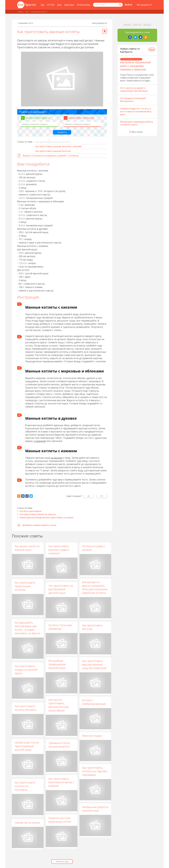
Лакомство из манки (27, 823)
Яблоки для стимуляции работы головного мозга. (137, 123)
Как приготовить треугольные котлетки (25, 586)
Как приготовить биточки (93, 628)
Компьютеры (84, 5)
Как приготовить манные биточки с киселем (58, 146)
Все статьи (137, 132)
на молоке (57, 458)
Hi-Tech (51, 5)
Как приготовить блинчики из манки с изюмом (61, 786)
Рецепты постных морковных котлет (60, 824)
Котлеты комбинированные (94, 704)
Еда (43, 5)
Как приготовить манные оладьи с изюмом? (59, 550)
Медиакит (127, 24)
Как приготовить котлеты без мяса (25, 708)
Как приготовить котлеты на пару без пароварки (95, 775)
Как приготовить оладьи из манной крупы (26, 670)
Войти (128, 5)
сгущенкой (40, 441)
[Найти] (120, 5)
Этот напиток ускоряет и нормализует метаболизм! (134, 89)
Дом (59, 5)
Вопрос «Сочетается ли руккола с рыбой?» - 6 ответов (51, 156)
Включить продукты (38, 118)
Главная (20, 12)
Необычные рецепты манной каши (95, 814)
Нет (102, 496)
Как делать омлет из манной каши (27, 548)
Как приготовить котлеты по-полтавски (25, 786)
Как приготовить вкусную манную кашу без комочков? (95, 666)
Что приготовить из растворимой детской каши (61, 590)
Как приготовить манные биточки (53, 151)
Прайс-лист (137, 24)
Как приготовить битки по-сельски (38, 514)
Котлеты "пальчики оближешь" (60, 628)
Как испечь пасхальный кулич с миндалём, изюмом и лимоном (135, 66)
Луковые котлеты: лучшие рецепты (59, 748)
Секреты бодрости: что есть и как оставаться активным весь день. (136, 111)
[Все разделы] (144, 5)
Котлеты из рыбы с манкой (94, 548)
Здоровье (69, 5)
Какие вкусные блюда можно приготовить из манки (47, 517)
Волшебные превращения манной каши (57, 666)
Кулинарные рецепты (39, 12)
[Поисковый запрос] (108, 5)
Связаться (147, 24)
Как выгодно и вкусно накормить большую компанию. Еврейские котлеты (95, 588)
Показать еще (62, 861)
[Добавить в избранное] (105, 31)
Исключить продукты (81, 118)
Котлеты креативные (31, 511)
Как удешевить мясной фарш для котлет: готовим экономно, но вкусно (27, 628)
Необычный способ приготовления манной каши (27, 746)
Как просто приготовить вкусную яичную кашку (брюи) (59, 708)
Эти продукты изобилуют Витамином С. (133, 100)
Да (89, 496)
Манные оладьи (92, 739)
